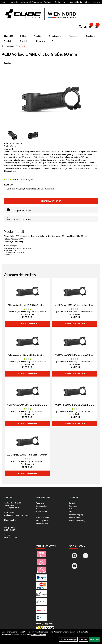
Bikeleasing (15, 2)
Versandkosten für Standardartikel (39, 189)
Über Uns (97, 2)
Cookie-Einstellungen (68, 639)
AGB (71, 512)
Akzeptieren (95, 639)
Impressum (73, 506)
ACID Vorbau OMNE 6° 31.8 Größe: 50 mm (27, 305)
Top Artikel (25, 41)
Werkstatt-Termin (43, 518)
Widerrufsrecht (42, 512)
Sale (54, 41)
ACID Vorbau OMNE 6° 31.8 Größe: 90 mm (75, 355)
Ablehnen (83, 639)
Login (6, 2)
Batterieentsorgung (76, 515)
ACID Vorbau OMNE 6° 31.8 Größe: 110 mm (75, 405)
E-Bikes (23, 36)
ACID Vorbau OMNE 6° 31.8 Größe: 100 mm (27, 405)
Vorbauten (22, 46)
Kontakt (72, 503)
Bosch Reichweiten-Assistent (80, 2)
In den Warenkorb (51, 201)
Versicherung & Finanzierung (31, 2)
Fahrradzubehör (55, 36)
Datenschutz (74, 509)
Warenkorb (40, 503)
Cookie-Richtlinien (39, 635)
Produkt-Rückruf (75, 518)
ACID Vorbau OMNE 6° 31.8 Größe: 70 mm (75, 305)
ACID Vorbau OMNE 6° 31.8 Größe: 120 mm (27, 455)
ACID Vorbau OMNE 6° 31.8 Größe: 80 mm (27, 355)
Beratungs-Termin (43, 520)
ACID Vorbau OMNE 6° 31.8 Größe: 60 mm (39, 54)
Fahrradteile (74, 36)
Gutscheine (8, 41)
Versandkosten (42, 509)
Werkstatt (48, 2)
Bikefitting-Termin (43, 523)
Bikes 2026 (8, 36)
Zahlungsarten (41, 506)
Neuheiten (41, 41)
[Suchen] (80, 26)
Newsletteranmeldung (77, 520)
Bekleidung (90, 36)
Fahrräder (38, 36)
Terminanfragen (61, 2)
